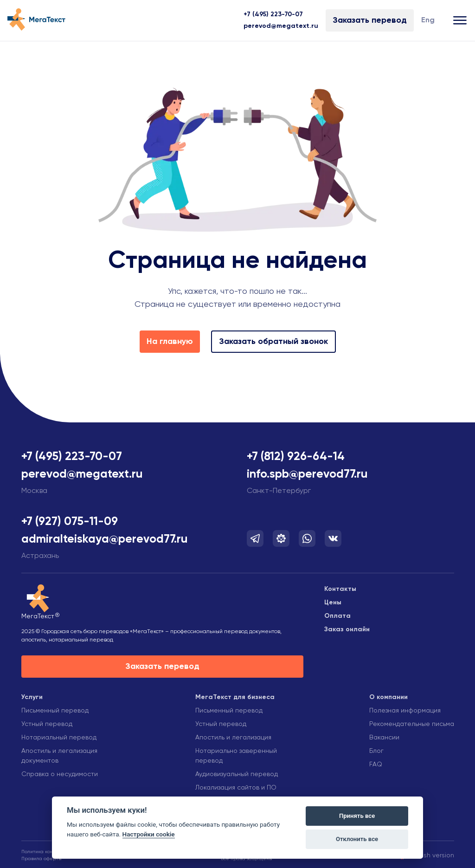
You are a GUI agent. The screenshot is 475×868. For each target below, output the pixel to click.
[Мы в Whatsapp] (307, 538)
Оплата (337, 616)
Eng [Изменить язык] (428, 20)
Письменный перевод (55, 711)
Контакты (340, 589)
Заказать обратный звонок (273, 342)
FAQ (376, 764)
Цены (333, 602)
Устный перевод (47, 724)
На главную (170, 342)
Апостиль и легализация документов (59, 756)
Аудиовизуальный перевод (237, 774)
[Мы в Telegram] (255, 538)
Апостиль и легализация (233, 738)
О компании (388, 697)
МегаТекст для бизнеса (235, 697)
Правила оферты (42, 859)
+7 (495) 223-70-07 (273, 14)
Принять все (357, 816)
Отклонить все (357, 839)
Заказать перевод (370, 20)
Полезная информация (405, 711)
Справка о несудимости (60, 774)
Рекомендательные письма (412, 724)
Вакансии (384, 738)
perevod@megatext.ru (281, 26)
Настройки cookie (149, 834)
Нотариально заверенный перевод (236, 756)
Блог (376, 751)
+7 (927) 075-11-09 (70, 522)
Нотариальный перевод (59, 738)
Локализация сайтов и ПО (236, 788)
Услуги (32, 697)
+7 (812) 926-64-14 (296, 457)
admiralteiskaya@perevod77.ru (104, 540)
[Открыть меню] (460, 21)
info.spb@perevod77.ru (307, 475)
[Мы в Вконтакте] (333, 538)
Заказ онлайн (347, 629)
